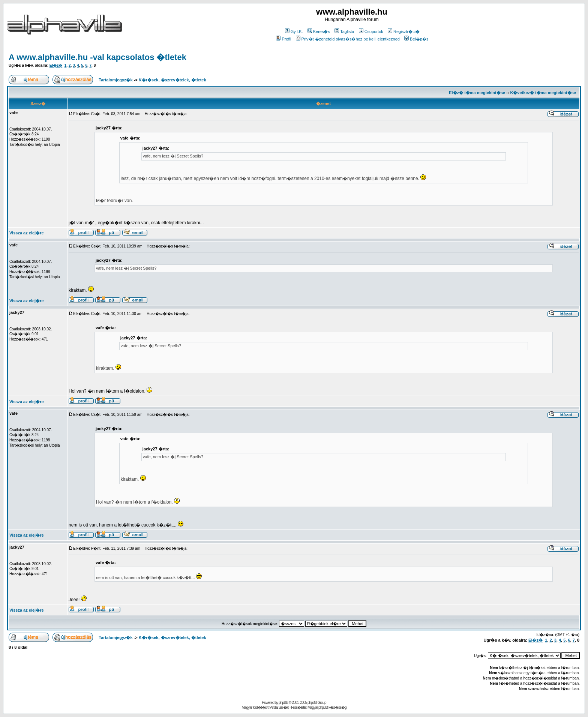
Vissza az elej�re (27, 233)
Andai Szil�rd (279, 707)
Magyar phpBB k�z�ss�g (327, 707)
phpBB (283, 703)
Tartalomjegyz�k (115, 80)
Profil (283, 39)
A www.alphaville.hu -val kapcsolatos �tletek (97, 57)
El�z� (56, 65)
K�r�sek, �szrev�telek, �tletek (172, 80)
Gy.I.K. (294, 31)
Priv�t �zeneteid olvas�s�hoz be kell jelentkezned (348, 39)
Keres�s (319, 31)
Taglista (344, 31)
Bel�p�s (416, 39)
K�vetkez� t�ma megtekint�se (543, 93)
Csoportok (371, 31)
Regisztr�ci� (404, 31)
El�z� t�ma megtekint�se (477, 93)
